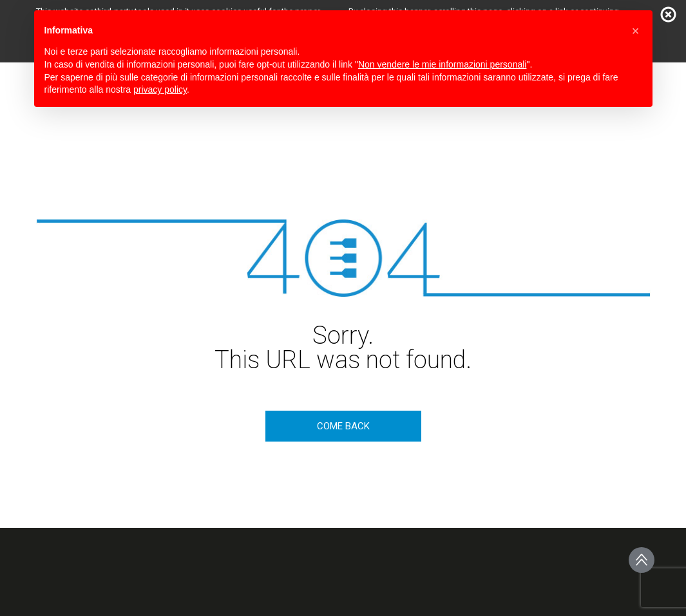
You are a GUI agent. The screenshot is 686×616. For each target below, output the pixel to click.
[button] (636, 31)
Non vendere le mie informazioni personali (442, 64)
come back (343, 426)
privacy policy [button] (160, 89)
